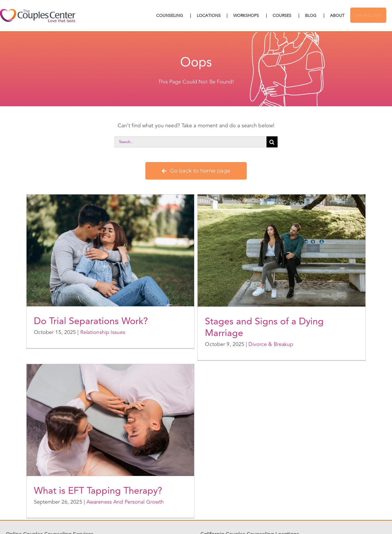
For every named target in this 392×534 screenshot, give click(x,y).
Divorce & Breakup (271, 344)
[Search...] (190, 142)
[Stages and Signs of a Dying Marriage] (282, 251)
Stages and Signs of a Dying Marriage (264, 327)
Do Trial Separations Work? (91, 321)
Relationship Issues (103, 332)
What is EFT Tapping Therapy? (98, 491)
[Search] (272, 142)
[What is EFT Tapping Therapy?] (110, 420)
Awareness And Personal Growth (125, 502)
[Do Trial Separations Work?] (110, 250)
